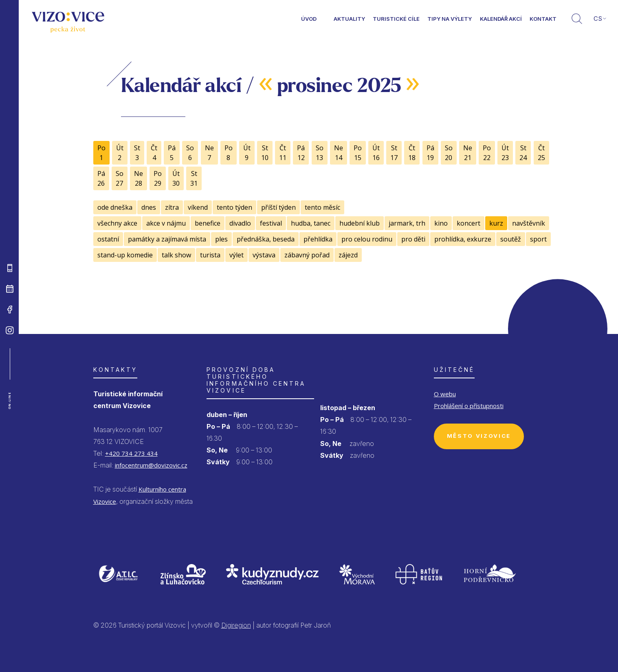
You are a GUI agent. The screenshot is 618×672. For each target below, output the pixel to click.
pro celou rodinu (367, 239)
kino (441, 223)
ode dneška (115, 207)
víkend (198, 207)
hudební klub (360, 223)
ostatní (108, 239)
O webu (445, 394)
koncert (468, 223)
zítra (172, 207)
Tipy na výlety (450, 19)
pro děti (413, 239)
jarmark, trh (407, 223)
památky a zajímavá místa (167, 239)
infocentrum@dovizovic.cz (151, 465)
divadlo (240, 223)
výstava (264, 255)
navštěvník (529, 223)
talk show (176, 255)
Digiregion (236, 625)
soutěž (511, 239)
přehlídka (318, 239)
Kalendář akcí (501, 19)
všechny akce (117, 223)
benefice (208, 223)
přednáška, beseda (266, 239)
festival (271, 223)
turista (210, 255)
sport (538, 239)
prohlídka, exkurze (463, 239)
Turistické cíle (396, 19)
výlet (236, 255)
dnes (149, 207)
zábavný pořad (307, 255)
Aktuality (349, 19)
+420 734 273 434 (131, 453)
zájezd (348, 255)
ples (221, 239)
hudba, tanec (311, 223)
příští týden (278, 207)
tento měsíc (322, 207)
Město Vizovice (479, 436)
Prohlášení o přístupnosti (469, 406)
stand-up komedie (125, 255)
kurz (496, 223)
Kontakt (543, 19)
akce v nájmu (166, 223)
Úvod (309, 19)
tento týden (234, 207)
